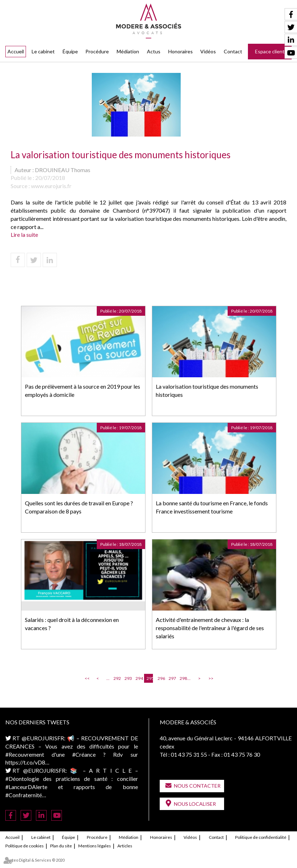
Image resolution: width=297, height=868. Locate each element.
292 (117, 678)
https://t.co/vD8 (25, 762)
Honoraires (181, 51)
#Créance (84, 754)
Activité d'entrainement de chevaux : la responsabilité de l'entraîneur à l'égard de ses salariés (210, 628)
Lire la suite (24, 235)
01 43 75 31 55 (189, 754)
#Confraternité (24, 795)
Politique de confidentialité (261, 837)
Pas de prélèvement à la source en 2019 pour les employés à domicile (83, 390)
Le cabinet (43, 51)
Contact (233, 51)
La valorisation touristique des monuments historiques (207, 390)
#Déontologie (22, 779)
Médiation (128, 51)
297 (172, 678)
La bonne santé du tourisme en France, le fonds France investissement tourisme (212, 507)
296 (161, 678)
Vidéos (208, 51)
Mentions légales (95, 846)
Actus (154, 51)
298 (183, 678)
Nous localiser (195, 804)
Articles (125, 846)
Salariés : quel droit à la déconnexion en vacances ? (72, 624)
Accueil (16, 51)
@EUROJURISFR (43, 738)
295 (150, 678)
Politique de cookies (25, 846)
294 (139, 678)
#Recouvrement (25, 754)
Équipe (70, 51)
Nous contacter (197, 786)
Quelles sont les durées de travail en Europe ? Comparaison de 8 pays (79, 507)
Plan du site (61, 846)
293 (128, 678)
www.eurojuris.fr (51, 186)
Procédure (97, 51)
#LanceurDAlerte (26, 787)
